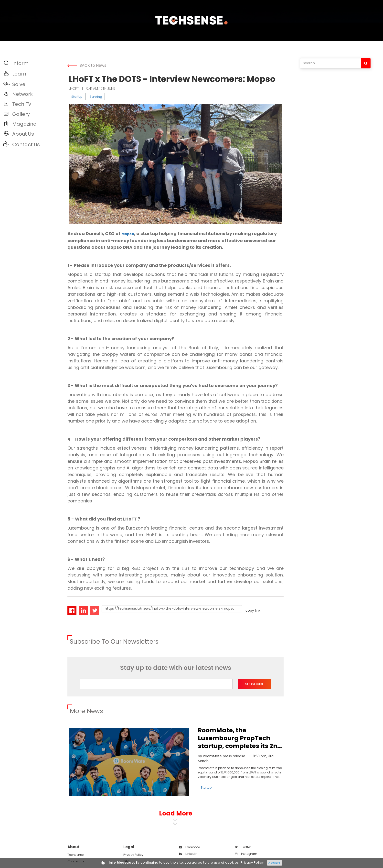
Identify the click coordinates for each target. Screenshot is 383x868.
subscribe (254, 683)
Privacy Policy (133, 854)
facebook (190, 847)
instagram (246, 853)
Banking (96, 97)
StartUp (77, 97)
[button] (32, 63)
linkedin (188, 853)
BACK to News (87, 65)
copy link (253, 610)
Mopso (129, 233)
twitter (243, 847)
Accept (275, 863)
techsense (75, 854)
